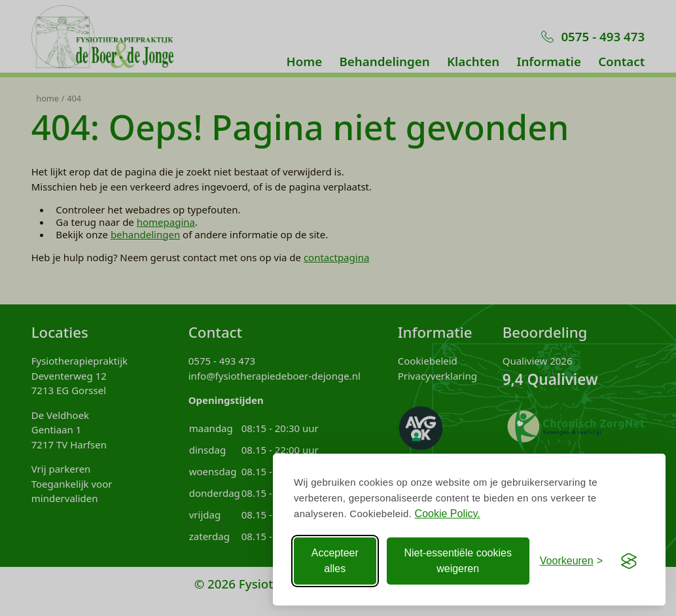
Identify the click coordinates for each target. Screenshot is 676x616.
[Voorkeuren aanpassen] (571, 561)
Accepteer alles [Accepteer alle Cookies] (335, 561)
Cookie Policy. (448, 514)
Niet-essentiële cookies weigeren (458, 561)
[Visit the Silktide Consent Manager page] (629, 561)
